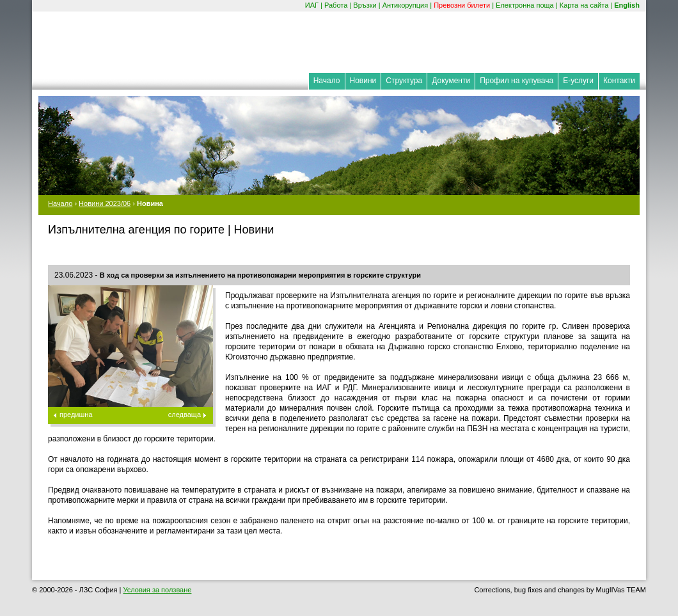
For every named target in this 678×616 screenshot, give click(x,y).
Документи (451, 81)
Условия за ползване (157, 590)
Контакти (619, 81)
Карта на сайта (584, 5)
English (627, 5)
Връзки (365, 5)
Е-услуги (578, 81)
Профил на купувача (516, 81)
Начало (327, 81)
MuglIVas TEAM (621, 590)
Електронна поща (525, 5)
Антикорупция (406, 5)
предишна (76, 415)
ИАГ (312, 5)
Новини (363, 81)
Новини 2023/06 (105, 203)
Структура (404, 81)
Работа (336, 5)
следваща (185, 415)
